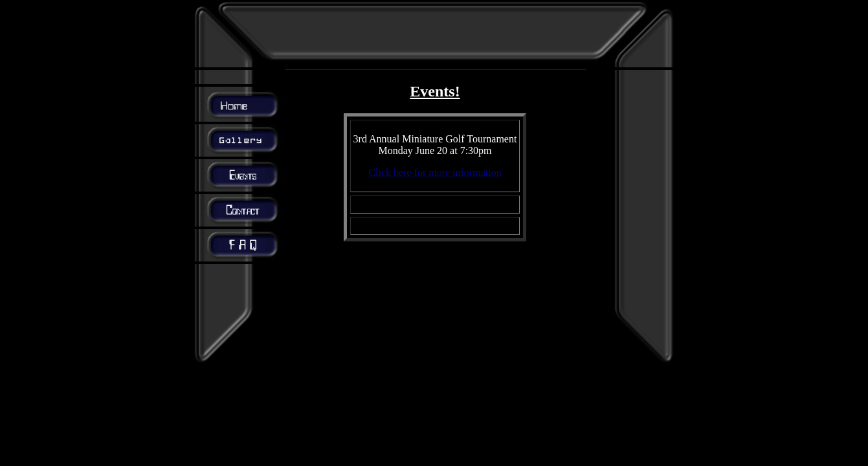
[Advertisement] (435, 34)
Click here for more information (435, 172)
